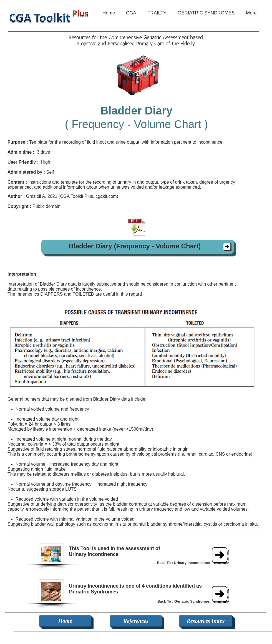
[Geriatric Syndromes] (221, 595)
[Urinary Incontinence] (221, 556)
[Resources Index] (206, 621)
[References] (136, 621)
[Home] (65, 621)
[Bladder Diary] (227, 247)
